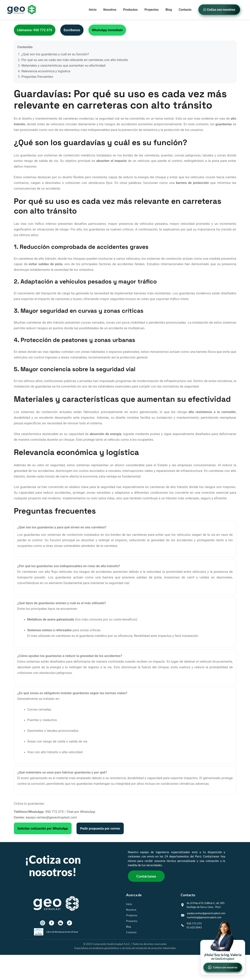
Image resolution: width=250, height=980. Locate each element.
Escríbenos (72, 30)
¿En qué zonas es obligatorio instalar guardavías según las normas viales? (72, 693)
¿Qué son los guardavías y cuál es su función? (55, 54)
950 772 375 (54, 812)
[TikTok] (69, 923)
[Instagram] (43, 923)
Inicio (93, 10)
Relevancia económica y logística (46, 71)
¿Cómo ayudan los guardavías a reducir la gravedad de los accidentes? (70, 656)
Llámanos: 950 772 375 (35, 30)
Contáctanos (146, 876)
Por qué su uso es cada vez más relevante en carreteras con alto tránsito (75, 60)
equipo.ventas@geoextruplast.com (51, 817)
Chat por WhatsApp (81, 812)
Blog (169, 10)
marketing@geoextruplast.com (204, 917)
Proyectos (152, 10)
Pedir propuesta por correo (100, 828)
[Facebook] (52, 923)
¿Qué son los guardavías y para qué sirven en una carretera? (62, 527)
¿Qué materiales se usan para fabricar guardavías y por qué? (62, 772)
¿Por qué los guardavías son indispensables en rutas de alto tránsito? (69, 566)
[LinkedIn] (60, 923)
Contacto (185, 10)
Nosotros (110, 10)
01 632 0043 (194, 927)
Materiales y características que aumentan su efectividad (63, 65)
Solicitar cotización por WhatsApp (43, 828)
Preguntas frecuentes (37, 77)
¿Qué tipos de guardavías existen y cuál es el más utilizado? (62, 603)
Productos (130, 10)
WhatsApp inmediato (107, 30)
